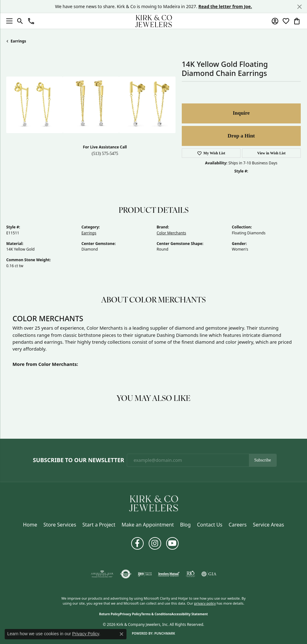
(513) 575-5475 (105, 154)
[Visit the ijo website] (145, 574)
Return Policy (110, 614)
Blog (186, 525)
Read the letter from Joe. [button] (225, 6)
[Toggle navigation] (8, 21)
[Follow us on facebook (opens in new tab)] (137, 543)
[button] (20, 21)
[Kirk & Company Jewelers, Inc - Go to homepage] (154, 503)
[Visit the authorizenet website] (126, 574)
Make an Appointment (148, 525)
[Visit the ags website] (102, 574)
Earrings (18, 41)
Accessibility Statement (190, 614)
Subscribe (263, 460)
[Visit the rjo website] (191, 574)
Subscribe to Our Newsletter (78, 460)
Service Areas (269, 525)
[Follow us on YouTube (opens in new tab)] (172, 543)
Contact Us (210, 525)
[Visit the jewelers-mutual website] (169, 574)
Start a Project (99, 525)
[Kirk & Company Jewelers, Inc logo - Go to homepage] (154, 21)
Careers (238, 525)
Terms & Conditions (156, 614)
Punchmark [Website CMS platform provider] (165, 633)
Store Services (60, 525)
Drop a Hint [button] (241, 136)
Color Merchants (171, 233)
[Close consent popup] (121, 634)
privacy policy (205, 603)
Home (30, 525)
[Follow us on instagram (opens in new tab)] (155, 543)
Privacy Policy (131, 614)
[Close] (299, 7)
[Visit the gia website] (209, 574)
